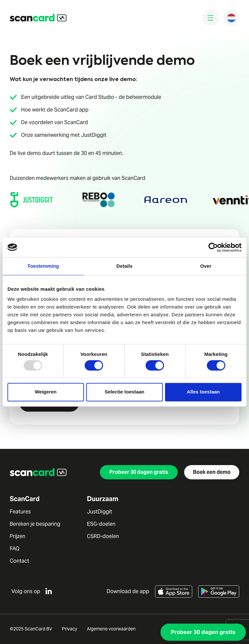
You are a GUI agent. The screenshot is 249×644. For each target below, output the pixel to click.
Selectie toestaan (125, 392)
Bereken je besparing (35, 524)
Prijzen (18, 536)
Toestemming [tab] (43, 266)
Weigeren (46, 392)
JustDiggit (100, 512)
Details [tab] (124, 266)
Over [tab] (206, 266)
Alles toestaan (203, 392)
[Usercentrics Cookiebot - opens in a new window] (213, 247)
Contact (19, 561)
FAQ (15, 549)
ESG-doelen (101, 524)
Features (20, 512)
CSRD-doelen (103, 536)
